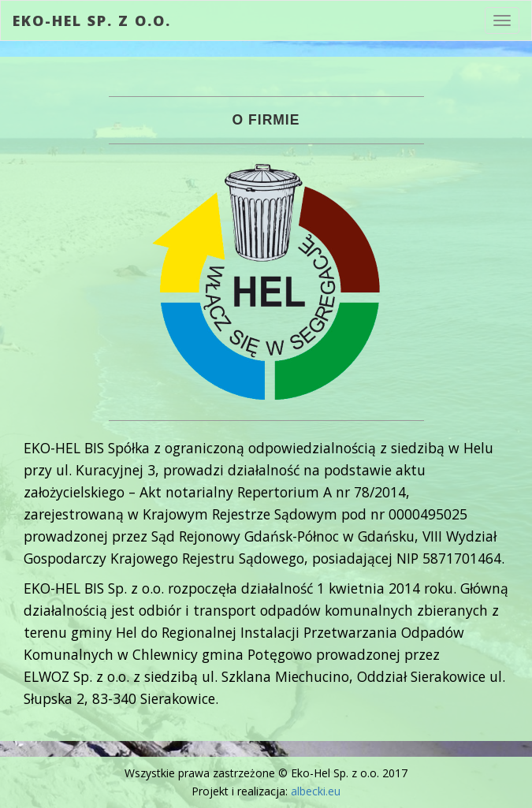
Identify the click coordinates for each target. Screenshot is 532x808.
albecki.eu (316, 791)
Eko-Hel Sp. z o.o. (92, 20)
